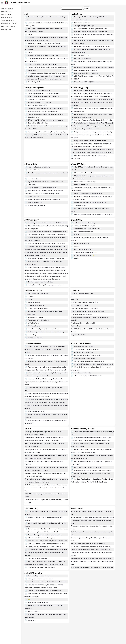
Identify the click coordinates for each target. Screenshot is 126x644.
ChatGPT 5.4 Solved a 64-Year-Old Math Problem (44, 591)
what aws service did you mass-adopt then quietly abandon (47, 541)
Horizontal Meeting (34, 170)
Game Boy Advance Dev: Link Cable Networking (44, 93)
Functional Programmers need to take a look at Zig (88, 311)
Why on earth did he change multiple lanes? (43, 188)
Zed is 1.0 (74, 299)
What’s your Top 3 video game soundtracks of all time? (46, 258)
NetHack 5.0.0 (76, 326)
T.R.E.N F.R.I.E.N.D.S (35, 611)
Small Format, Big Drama (36, 205)
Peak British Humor (34, 179)
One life (77, 247)
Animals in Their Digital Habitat (84, 226)
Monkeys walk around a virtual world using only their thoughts (91, 559)
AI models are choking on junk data (86, 90)
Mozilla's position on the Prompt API (83, 323)
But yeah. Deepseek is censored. (39, 576)
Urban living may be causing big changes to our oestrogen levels (92, 517)
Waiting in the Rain (34, 302)
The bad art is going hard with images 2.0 (88, 229)
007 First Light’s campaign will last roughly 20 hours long (47, 235)
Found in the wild (34, 197)
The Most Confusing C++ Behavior (39, 102)
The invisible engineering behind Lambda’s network (45, 535)
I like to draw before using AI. (84, 249)
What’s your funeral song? (37, 411)
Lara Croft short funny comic (84, 232)
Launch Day (32, 335)
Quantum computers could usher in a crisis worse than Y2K (91, 550)
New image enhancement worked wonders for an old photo (94, 214)
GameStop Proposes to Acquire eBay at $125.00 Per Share (94, 120)
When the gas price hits (82, 244)
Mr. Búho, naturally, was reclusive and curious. (43, 329)
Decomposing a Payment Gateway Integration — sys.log (47, 132)
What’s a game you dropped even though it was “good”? (46, 244)
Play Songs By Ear (7, 18)
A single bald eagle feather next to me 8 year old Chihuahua (48, 67)
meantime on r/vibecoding (83, 373)
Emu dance (32, 185)
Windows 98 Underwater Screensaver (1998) (43, 55)
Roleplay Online (6, 29)
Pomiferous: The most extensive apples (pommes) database (94, 67)
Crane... (77, 258)
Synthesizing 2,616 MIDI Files (38, 123)
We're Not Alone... (34, 323)
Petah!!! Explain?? (34, 82)
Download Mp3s (6, 12)
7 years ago (32, 620)
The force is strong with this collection (40, 282)
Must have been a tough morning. (39, 167)
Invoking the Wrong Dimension (38, 293)
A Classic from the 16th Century (85, 223)
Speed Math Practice (8, 20)
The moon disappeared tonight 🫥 (85, 252)
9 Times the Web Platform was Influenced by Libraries (46, 120)
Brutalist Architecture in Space (38, 308)
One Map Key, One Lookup (37, 99)
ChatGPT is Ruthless (81, 185)
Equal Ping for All (34, 117)
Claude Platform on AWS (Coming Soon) (41, 567)
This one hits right (80, 205)
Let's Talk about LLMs (81, 55)
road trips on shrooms (35, 338)
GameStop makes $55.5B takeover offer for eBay (90, 32)
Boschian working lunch (36, 305)
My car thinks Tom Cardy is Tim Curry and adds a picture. (47, 182)
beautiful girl (32, 70)
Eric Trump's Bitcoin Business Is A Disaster (88, 467)
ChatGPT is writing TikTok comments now (88, 194)
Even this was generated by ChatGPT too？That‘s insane (47, 582)
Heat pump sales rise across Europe (86, 73)
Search (87, 8)
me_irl (30, 35)
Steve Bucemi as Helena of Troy (85, 182)
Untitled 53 (32, 296)
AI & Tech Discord (7, 15)
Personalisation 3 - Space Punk (38, 320)
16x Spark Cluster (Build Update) (85, 358)
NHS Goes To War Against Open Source (84, 308)
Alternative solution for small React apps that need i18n (46, 114)
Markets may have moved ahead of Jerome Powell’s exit (93, 470)
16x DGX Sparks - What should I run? (87, 349)
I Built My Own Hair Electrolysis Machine (84, 302)
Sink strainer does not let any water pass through (44, 44)
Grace (30, 299)
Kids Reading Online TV (9, 23)
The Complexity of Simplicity (37, 105)
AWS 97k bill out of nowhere (37, 559)
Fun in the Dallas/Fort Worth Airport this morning (44, 200)
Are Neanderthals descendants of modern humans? (88, 544)
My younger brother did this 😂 (84, 255)
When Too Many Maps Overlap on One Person (43, 96)
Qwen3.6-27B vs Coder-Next (84, 352)
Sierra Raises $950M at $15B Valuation (87, 82)
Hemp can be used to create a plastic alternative (90, 141)
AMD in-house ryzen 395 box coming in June (89, 361)
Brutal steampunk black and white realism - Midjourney (46, 332)
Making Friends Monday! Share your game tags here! (46, 285)
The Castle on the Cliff (35, 317)
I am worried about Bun (82, 23)
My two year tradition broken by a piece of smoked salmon (47, 73)
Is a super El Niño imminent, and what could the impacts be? (91, 547)
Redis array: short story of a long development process (92, 46)
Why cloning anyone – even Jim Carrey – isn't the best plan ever (92, 567)
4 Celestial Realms (34, 326)
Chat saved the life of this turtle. (85, 173)
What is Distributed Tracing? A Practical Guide (43, 111)
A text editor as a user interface (81, 314)
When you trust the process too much (40, 579)
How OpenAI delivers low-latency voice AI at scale (91, 29)
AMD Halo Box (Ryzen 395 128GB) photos (88, 376)
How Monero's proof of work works (86, 70)
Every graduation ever (35, 203)
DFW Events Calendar (8, 26)
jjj (72, 296)
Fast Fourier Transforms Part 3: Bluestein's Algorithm (45, 108)
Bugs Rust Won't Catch (79, 335)
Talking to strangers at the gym (84, 26)
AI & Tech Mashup (7, 9)
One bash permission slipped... (84, 346)
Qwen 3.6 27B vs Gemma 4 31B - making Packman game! (94, 364)
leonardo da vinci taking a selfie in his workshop (90, 203)
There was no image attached (38, 603)
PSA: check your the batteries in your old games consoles (47, 232)
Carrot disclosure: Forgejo (80, 305)
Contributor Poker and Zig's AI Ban (83, 293)
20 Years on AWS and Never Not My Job (41, 538)
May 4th (77, 235)
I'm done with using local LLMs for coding (88, 355)
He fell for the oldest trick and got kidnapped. (43, 64)
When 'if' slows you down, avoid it (39, 90)
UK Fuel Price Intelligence (83, 58)
